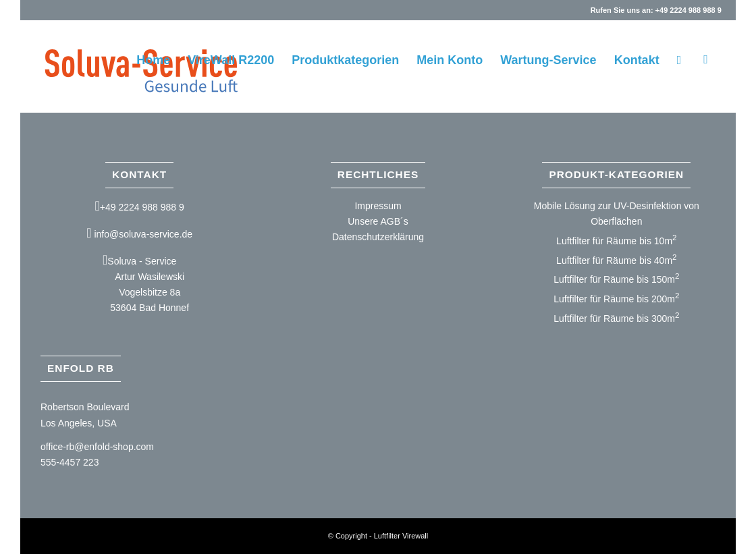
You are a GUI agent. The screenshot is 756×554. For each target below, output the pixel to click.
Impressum (378, 206)
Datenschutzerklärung (378, 237)
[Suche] (679, 60)
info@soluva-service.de (143, 234)
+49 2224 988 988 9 (142, 207)
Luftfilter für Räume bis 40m (616, 260)
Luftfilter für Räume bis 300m (616, 318)
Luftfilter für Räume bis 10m (616, 241)
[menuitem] (153, 60)
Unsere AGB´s (378, 221)
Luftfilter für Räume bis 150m (616, 279)
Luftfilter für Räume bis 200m (616, 299)
